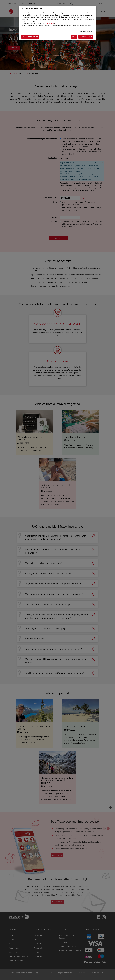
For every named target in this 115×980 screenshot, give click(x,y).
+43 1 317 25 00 (81, 973)
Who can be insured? (35, 639)
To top (110, 808)
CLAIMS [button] (50, 12)
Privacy (37, 940)
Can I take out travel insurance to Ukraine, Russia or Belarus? (55, 673)
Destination (52, 158)
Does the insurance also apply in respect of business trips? (54, 649)
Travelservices (14, 952)
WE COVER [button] (83, 12)
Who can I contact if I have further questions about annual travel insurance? (55, 661)
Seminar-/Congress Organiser (70, 951)
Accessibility (39, 948)
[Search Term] (63, 3)
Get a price (14, 48)
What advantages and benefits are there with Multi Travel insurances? (52, 551)
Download (13, 940)
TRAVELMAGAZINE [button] (98, 12)
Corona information (16, 961)
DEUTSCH (102, 3)
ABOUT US (12, 3)
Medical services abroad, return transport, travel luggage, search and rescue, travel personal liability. (82, 151)
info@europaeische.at (100, 973)
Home (12, 74)
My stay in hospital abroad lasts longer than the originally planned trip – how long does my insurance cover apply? (57, 616)
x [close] (102, 163)
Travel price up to (50, 198)
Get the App (57, 855)
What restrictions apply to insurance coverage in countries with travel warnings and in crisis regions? (55, 537)
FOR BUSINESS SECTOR (27, 3)
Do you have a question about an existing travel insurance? (53, 584)
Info (83, 158)
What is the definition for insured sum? (43, 563)
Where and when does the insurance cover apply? (49, 604)
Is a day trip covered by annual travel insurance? (48, 573)
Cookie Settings (40, 956)
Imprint (37, 952)
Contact (12, 944)
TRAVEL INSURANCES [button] (66, 12)
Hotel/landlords (65, 942)
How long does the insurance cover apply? (46, 628)
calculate (58, 238)
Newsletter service (16, 948)
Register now (57, 902)
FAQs (11, 935)
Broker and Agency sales (68, 946)
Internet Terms (39, 935)
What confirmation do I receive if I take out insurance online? (54, 594)
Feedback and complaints (19, 956)
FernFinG (37, 944)
